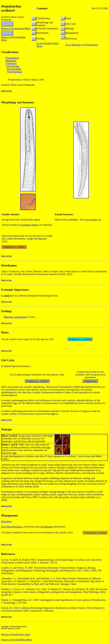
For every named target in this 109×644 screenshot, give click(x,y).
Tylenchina (11, 63)
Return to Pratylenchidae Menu (17, 640)
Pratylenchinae (15, 72)
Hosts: (5, 333)
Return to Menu (16, 28)
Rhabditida (11, 61)
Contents (42, 8)
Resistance (6, 522)
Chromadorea (12, 58)
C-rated (5, 296)
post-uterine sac (93, 220)
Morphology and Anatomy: (18, 103)
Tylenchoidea (13, 66)
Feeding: (7, 312)
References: (8, 554)
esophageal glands (29, 225)
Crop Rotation (46, 527)
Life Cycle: (8, 361)
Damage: (7, 430)
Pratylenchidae (14, 69)
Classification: (10, 52)
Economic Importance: (15, 290)
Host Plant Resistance (12, 527)
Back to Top (6, 91)
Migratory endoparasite (15, 317)
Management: (10, 516)
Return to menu (16, 635)
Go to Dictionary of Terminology (82, 45)
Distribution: (9, 266)
